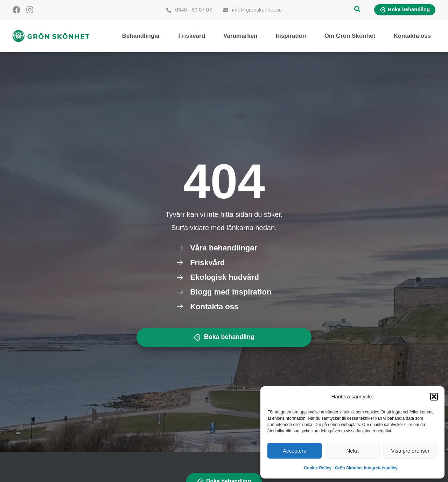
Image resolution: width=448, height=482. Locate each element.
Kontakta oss (412, 36)
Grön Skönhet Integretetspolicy (366, 468)
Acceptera (295, 451)
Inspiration (291, 36)
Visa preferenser (410, 451)
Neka (352, 451)
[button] (434, 397)
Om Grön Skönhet (350, 36)
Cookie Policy (318, 468)
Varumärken (240, 36)
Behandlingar (141, 36)
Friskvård (192, 36)
